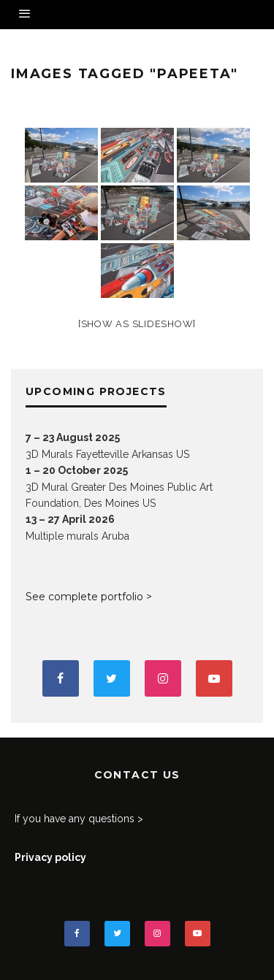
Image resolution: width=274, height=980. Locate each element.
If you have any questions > (79, 819)
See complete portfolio (84, 597)
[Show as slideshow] (137, 324)
